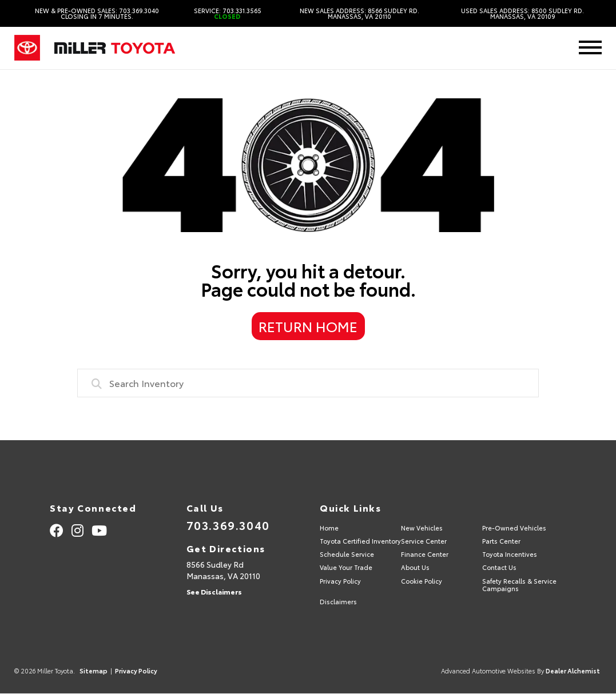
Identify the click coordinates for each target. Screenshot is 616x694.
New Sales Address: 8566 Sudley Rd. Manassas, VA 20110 (359, 14)
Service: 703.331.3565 (228, 14)
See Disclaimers (214, 591)
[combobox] (308, 383)
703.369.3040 (228, 525)
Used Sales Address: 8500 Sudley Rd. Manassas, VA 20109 (522, 14)
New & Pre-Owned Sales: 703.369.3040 (97, 14)
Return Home (308, 326)
